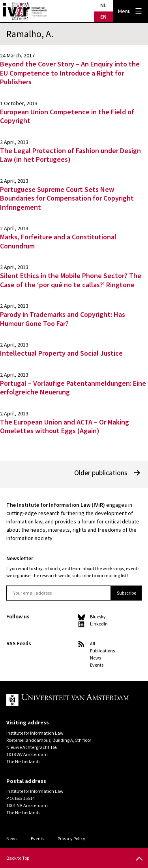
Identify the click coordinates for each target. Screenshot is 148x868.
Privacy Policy (71, 839)
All (93, 643)
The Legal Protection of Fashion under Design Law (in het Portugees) (70, 155)
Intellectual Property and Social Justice (61, 353)
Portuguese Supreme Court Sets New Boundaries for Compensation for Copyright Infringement (67, 198)
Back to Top (18, 858)
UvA (68, 700)
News (96, 658)
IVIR (25, 11)
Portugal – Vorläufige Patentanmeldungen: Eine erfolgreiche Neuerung (73, 388)
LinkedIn (99, 624)
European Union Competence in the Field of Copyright (67, 116)
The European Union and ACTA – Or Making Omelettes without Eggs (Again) (65, 426)
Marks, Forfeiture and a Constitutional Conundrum (58, 241)
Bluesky (98, 617)
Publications (102, 651)
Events (97, 665)
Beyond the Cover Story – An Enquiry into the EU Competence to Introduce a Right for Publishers (70, 73)
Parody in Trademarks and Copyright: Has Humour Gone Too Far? (63, 319)
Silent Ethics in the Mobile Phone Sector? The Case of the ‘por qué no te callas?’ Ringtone (71, 280)
